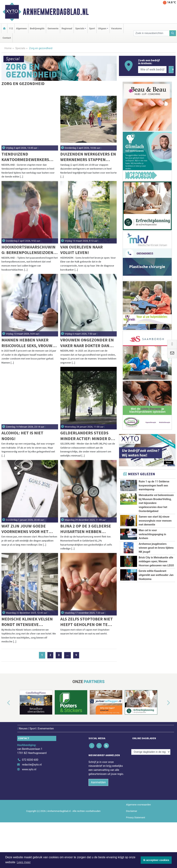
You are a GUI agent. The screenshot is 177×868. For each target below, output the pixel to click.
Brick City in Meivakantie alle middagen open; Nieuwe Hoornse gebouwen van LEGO (156, 627)
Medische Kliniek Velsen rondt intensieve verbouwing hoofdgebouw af (27, 622)
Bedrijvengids (37, 28)
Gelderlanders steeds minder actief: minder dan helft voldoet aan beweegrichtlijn (88, 436)
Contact (7, 38)
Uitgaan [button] (102, 28)
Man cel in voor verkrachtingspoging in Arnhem (152, 571)
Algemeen (21, 28)
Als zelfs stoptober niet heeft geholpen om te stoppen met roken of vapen (87, 622)
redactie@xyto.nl (32, 798)
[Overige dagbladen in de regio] (151, 785)
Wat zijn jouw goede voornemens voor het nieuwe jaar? (25, 529)
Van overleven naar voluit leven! (81, 250)
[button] (4, 737)
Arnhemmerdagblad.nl (56, 12)
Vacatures (117, 28)
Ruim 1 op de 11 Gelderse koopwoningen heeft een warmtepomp (154, 486)
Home (8, 48)
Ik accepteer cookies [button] (156, 860)
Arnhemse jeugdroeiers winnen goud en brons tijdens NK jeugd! (156, 593)
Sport (92, 28)
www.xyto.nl (29, 803)
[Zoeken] (173, 33)
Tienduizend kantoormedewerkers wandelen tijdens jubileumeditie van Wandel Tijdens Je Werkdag (25, 157)
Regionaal (67, 28)
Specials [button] (80, 28)
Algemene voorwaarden (138, 838)
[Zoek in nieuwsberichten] (152, 33)
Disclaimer (132, 845)
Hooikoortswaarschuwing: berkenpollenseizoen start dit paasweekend (28, 250)
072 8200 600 (30, 793)
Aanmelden (98, 816)
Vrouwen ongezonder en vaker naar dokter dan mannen (87, 343)
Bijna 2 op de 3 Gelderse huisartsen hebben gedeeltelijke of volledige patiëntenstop (87, 529)
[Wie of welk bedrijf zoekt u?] (152, 70)
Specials (20, 48)
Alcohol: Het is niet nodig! (22, 436)
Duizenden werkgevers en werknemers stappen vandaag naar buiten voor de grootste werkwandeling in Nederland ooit (88, 157)
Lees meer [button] (24, 862)
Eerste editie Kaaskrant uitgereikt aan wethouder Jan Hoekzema (156, 668)
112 (11, 28)
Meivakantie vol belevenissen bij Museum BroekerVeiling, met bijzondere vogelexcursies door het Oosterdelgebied (156, 503)
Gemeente (53, 28)
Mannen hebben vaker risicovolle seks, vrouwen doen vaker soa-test (30, 343)
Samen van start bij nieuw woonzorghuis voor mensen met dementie (155, 545)
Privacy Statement (136, 851)
